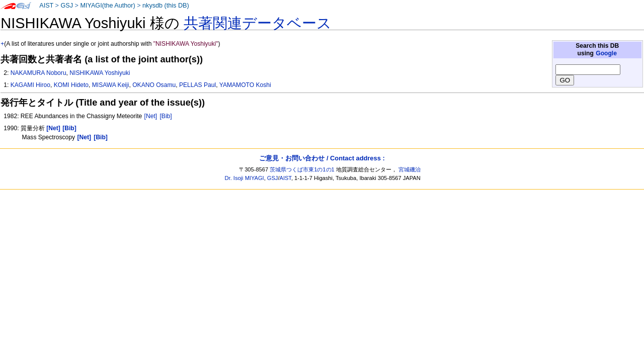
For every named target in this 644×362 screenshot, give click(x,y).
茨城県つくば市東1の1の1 (302, 169)
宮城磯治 (410, 169)
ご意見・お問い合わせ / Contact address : (322, 158)
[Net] (151, 116)
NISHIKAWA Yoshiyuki (100, 73)
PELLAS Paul (197, 85)
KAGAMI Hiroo (30, 85)
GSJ (67, 6)
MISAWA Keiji (111, 85)
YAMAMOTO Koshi (245, 85)
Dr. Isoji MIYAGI (245, 178)
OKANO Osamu (154, 85)
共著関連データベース (258, 23)
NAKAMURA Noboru (38, 73)
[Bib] (166, 116)
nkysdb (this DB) (166, 6)
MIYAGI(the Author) (107, 6)
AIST (46, 6)
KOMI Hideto (71, 85)
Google (606, 53)
